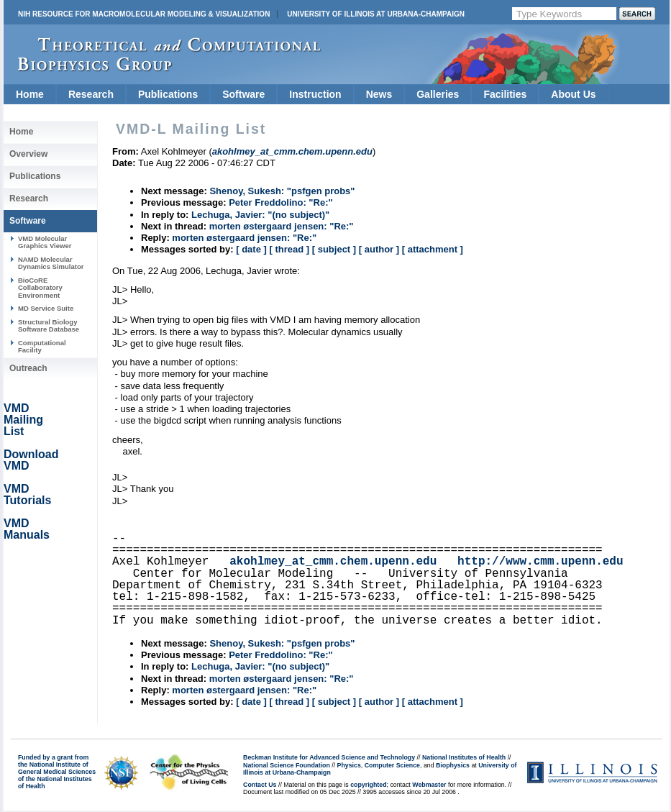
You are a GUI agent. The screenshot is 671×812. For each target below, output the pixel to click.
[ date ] (251, 249)
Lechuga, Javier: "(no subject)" (260, 215)
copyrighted (368, 785)
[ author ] (379, 249)
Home (30, 94)
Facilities (505, 94)
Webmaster (429, 785)
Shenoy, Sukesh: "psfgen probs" (282, 191)
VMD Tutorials (27, 494)
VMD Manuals (27, 529)
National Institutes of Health (464, 757)
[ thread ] (289, 249)
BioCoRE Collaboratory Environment (40, 288)
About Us (573, 94)
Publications (168, 94)
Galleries (438, 94)
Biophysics (453, 765)
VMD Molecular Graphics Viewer (45, 242)
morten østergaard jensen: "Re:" (282, 226)
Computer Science (392, 765)
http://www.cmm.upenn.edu (540, 562)
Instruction (315, 94)
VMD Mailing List (23, 420)
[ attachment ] (433, 249)
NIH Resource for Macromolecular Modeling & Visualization (144, 14)
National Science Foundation (287, 765)
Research (91, 94)
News (379, 94)
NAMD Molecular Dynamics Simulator (51, 263)
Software (243, 94)
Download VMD (31, 460)
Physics (349, 765)
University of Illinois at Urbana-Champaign (376, 14)
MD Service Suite (46, 308)
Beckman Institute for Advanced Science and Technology (329, 757)
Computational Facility (42, 346)
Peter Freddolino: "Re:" (281, 202)
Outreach (28, 368)
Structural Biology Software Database (49, 325)
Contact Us (260, 785)
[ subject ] (334, 249)
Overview (28, 154)
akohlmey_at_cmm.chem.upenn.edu (333, 562)
